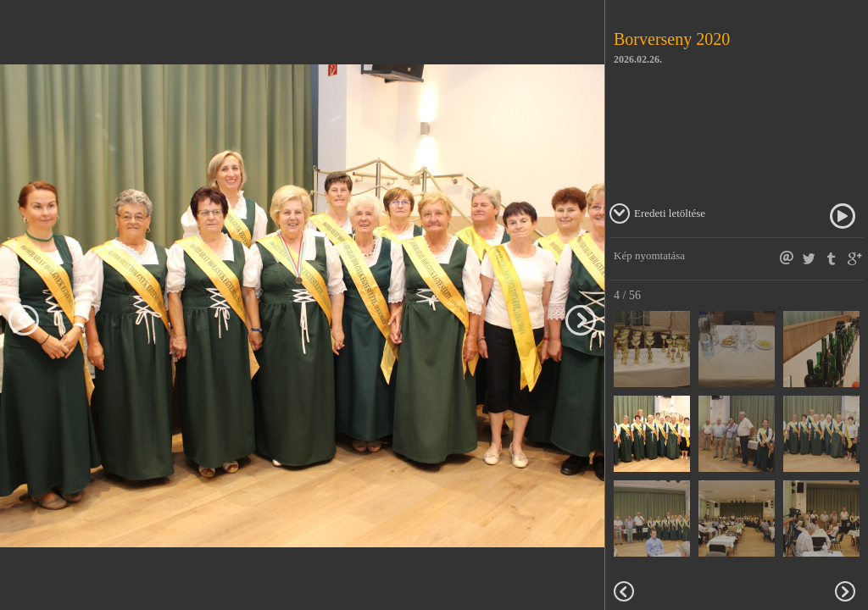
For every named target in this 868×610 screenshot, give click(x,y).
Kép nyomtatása (649, 255)
